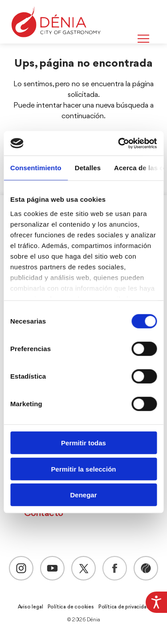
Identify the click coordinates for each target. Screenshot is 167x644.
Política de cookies (71, 607)
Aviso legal (31, 607)
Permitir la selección (84, 469)
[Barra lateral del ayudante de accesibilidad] (156, 602)
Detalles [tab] (88, 168)
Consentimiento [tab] (36, 168)
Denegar (83, 495)
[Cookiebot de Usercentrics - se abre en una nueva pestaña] (119, 143)
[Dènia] (56, 22)
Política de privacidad (124, 607)
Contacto (44, 514)
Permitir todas (83, 443)
